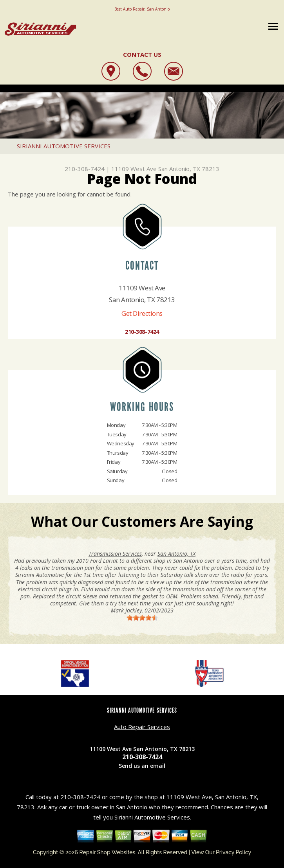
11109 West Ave (134, 169)
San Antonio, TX (176, 554)
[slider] (142, 618)
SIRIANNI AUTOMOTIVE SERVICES (64, 146)
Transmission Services (115, 554)
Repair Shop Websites (108, 852)
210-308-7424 (85, 169)
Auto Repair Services (142, 727)
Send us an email (142, 766)
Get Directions (142, 313)
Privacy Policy (233, 852)
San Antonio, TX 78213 (189, 169)
